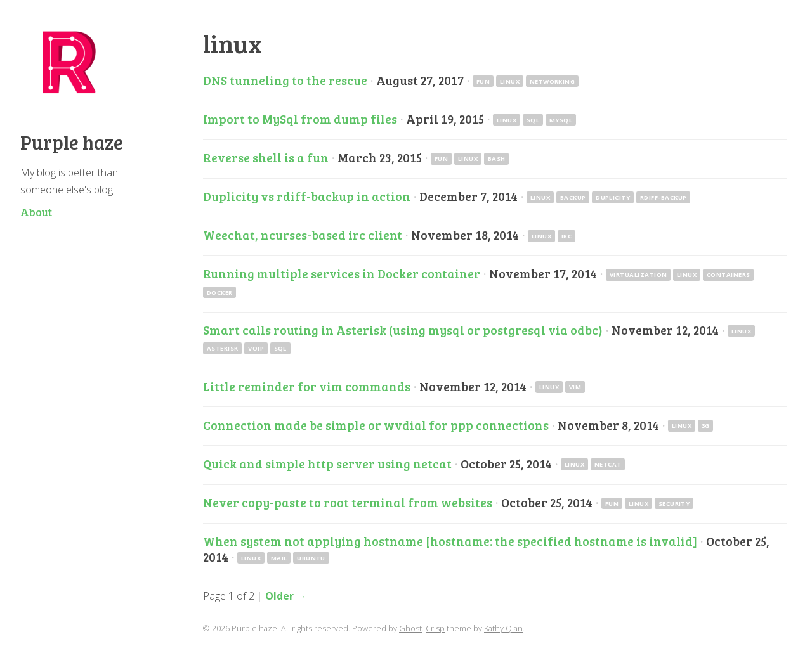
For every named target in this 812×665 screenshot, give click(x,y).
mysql (561, 120)
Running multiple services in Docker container (342, 273)
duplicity (613, 197)
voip (256, 348)
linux (510, 81)
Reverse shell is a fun (266, 157)
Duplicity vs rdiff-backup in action (307, 196)
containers (729, 275)
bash (497, 159)
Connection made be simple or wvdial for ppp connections (376, 425)
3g (706, 426)
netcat (608, 464)
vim (575, 387)
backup (573, 197)
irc (566, 236)
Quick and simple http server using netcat (327, 463)
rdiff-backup (664, 197)
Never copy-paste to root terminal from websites (348, 502)
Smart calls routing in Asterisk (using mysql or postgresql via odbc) (403, 330)
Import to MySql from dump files (300, 119)
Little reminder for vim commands (307, 386)
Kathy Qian (503, 628)
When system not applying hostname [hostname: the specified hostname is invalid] (450, 541)
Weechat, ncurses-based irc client (303, 235)
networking (553, 81)
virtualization (638, 275)
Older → (286, 596)
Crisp (435, 628)
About (36, 212)
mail (279, 558)
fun (483, 81)
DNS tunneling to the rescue (285, 80)
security (674, 503)
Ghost (410, 628)
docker (220, 292)
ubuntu (311, 558)
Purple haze (72, 142)
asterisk (223, 348)
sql (533, 120)
